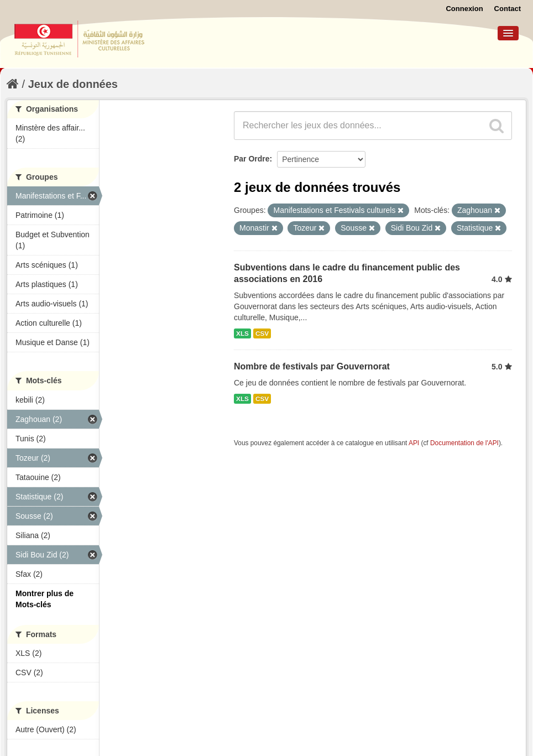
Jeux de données (73, 84)
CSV (262, 333)
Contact (508, 9)
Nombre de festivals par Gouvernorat (312, 366)
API (414, 443)
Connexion (464, 9)
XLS (242, 333)
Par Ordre (252, 159)
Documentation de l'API (464, 443)
